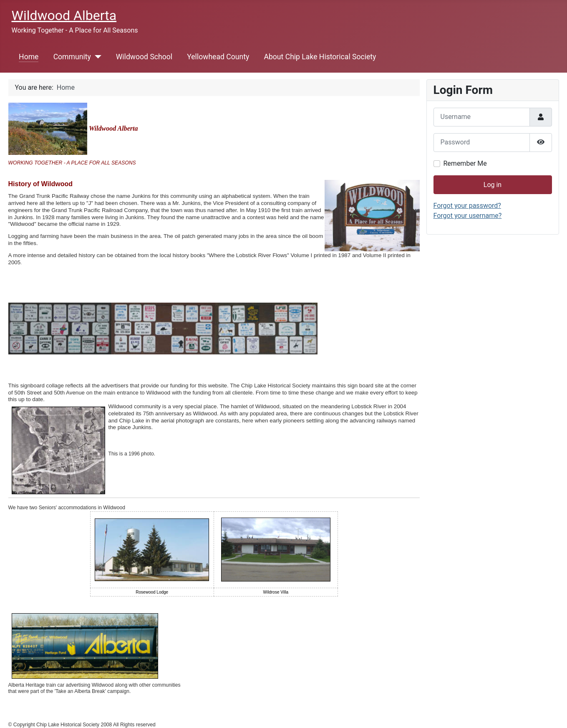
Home (29, 57)
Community (72, 57)
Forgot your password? (467, 206)
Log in (493, 185)
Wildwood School (144, 57)
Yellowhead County (218, 57)
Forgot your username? (468, 216)
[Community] (96, 57)
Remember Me (465, 163)
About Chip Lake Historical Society (320, 57)
